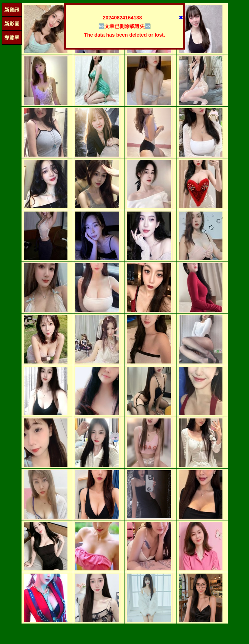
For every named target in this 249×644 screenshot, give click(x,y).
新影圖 (12, 24)
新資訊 (12, 10)
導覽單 (12, 38)
